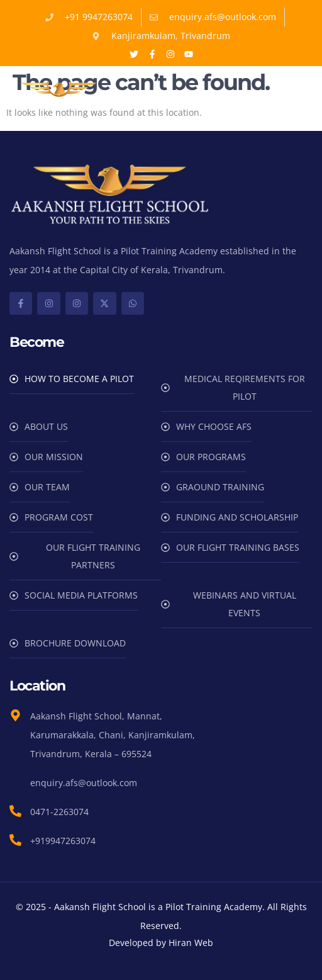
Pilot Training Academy (170, 251)
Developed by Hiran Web (161, 943)
